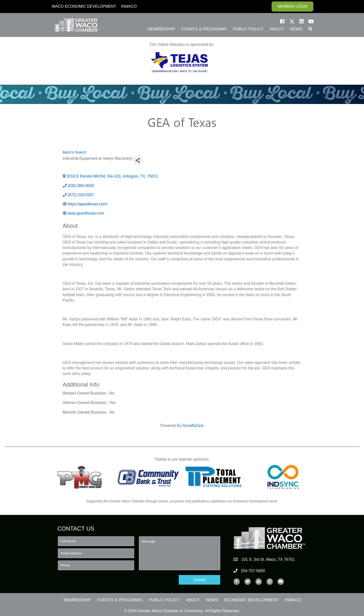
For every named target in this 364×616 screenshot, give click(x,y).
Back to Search (75, 152)
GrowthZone (193, 426)
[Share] (138, 160)
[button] (282, 21)
